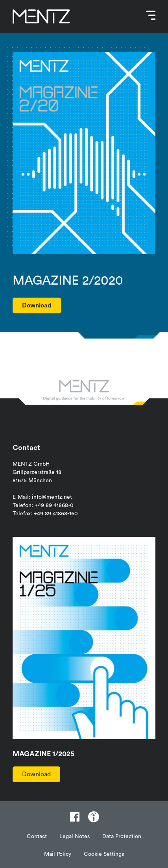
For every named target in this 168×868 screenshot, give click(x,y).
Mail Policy (58, 854)
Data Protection (122, 837)
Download (36, 774)
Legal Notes (75, 837)
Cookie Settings (104, 854)
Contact (37, 837)
